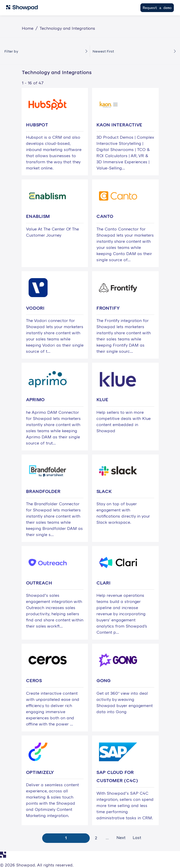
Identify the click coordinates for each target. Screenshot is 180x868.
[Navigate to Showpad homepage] (22, 8)
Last (137, 837)
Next (121, 837)
